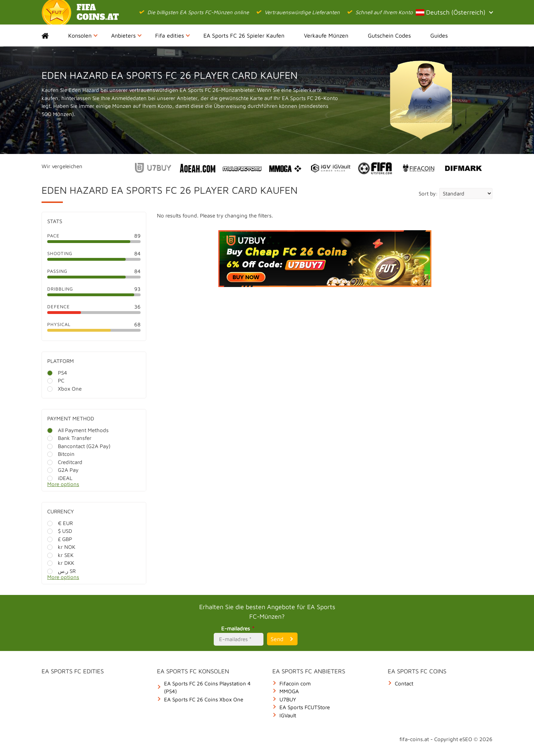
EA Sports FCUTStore (305, 707)
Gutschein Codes (389, 35)
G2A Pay (63, 470)
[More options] (99, 486)
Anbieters (126, 35)
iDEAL (60, 478)
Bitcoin (61, 454)
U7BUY (288, 699)
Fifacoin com (295, 683)
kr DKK (61, 563)
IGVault (288, 715)
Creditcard (65, 462)
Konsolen (83, 35)
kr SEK (60, 555)
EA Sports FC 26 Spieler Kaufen (244, 35)
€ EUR (60, 523)
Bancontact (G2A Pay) (79, 446)
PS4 (57, 373)
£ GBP (60, 539)
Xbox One (64, 389)
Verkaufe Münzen (326, 35)
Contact (404, 683)
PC (56, 380)
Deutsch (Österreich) (454, 12)
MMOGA (289, 691)
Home (51, 35)
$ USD (60, 531)
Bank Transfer (69, 438)
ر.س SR (61, 571)
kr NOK (61, 547)
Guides (439, 35)
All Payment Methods (78, 430)
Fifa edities (173, 35)
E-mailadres (239, 628)
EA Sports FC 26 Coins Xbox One (204, 699)
